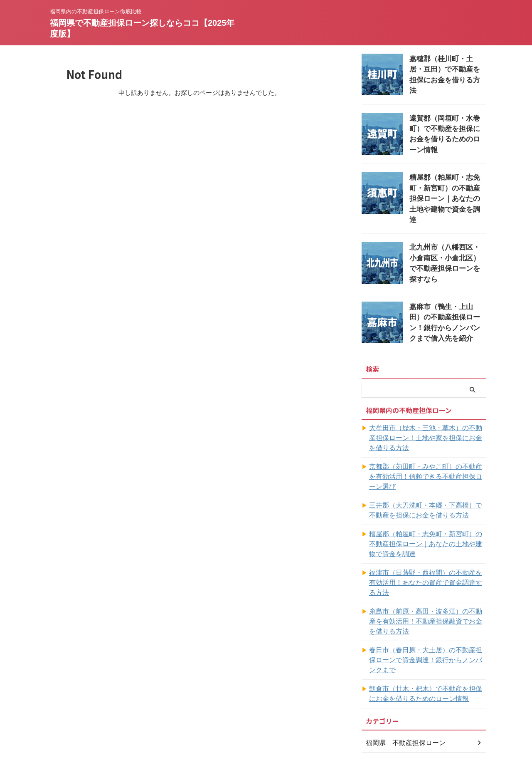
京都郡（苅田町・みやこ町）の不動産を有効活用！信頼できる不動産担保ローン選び (427, 448)
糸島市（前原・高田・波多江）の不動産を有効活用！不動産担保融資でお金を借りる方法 (427, 572)
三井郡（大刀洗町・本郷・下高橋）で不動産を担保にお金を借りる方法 (427, 476)
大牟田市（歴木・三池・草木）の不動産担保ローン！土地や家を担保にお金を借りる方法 (427, 419)
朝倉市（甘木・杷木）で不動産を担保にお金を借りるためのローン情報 (427, 630)
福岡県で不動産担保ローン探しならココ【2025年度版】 (266, 733)
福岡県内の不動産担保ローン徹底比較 (266, 721)
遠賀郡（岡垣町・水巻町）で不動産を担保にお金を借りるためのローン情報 (447, 126)
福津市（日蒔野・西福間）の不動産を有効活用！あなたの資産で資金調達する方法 (427, 544)
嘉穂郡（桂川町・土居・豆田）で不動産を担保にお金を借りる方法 (447, 68)
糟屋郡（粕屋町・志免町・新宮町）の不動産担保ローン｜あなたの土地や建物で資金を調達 (427, 510)
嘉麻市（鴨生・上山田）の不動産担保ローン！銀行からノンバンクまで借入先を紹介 (447, 302)
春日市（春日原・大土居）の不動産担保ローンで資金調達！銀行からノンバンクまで (427, 601)
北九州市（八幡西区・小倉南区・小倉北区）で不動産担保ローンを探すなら (447, 244)
